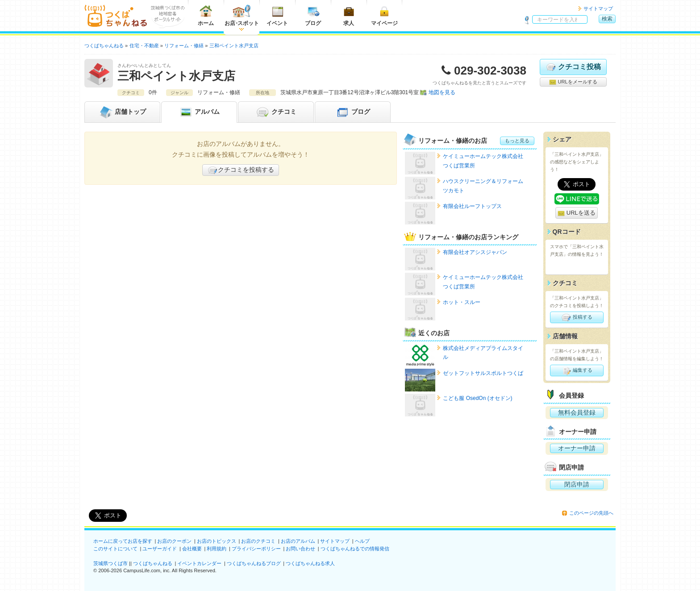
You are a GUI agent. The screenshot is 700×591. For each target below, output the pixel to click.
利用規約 (217, 549)
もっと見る (517, 141)
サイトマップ (598, 8)
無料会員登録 (577, 412)
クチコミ (276, 112)
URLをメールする (573, 82)
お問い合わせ (300, 549)
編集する (577, 370)
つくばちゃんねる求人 (310, 563)
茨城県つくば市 (110, 563)
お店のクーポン (174, 541)
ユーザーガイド (160, 549)
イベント (277, 15)
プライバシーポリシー (256, 549)
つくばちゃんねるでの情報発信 (355, 549)
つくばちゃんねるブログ (254, 563)
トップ (122, 112)
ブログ (313, 15)
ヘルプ (362, 541)
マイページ (384, 15)
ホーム (206, 15)
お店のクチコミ (258, 541)
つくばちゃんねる (153, 563)
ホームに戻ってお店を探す (123, 541)
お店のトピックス (217, 541)
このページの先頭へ (591, 513)
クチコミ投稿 (573, 67)
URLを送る (577, 213)
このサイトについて (115, 549)
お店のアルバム (298, 541)
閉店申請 (577, 484)
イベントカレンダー (199, 563)
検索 (607, 19)
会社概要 (192, 549)
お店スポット (242, 15)
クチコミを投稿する (241, 170)
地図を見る (442, 92)
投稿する (577, 317)
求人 (349, 15)
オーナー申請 (577, 448)
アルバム (199, 112)
